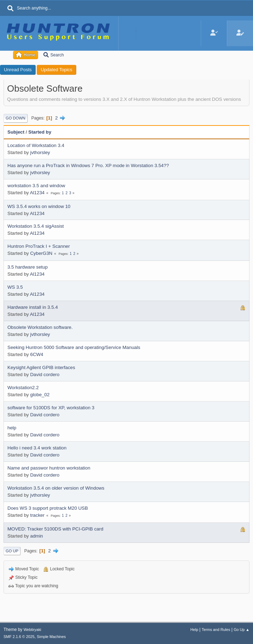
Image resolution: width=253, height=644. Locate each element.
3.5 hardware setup (28, 267)
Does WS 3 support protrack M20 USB (48, 508)
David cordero (45, 375)
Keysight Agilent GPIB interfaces (41, 367)
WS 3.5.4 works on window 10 (39, 206)
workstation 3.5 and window (36, 186)
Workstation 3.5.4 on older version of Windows (56, 488)
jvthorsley (40, 152)
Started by (40, 132)
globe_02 (40, 395)
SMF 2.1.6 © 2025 (19, 637)
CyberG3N (41, 253)
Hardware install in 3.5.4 (33, 307)
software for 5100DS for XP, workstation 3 (51, 408)
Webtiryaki (32, 630)
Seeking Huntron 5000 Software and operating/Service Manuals (74, 347)
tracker (37, 515)
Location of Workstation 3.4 (36, 145)
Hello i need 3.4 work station (37, 448)
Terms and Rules (216, 630)
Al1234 (37, 193)
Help (194, 630)
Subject (16, 132)
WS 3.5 (15, 287)
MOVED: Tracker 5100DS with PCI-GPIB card (55, 529)
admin (36, 536)
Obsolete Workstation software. (40, 327)
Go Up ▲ (242, 630)
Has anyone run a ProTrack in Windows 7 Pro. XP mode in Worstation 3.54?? (88, 165)
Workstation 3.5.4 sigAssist (36, 226)
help (12, 428)
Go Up (12, 551)
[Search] (11, 9)
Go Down (16, 118)
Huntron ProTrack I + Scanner (39, 246)
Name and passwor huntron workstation (49, 468)
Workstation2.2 (23, 388)
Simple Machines (51, 637)
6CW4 (37, 354)
